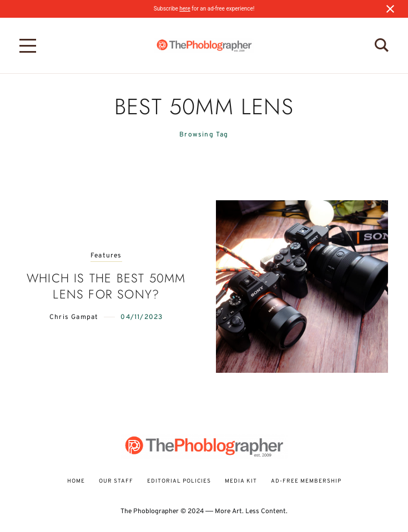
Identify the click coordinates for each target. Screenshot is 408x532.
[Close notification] (390, 9)
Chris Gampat (74, 317)
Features (106, 256)
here (185, 9)
